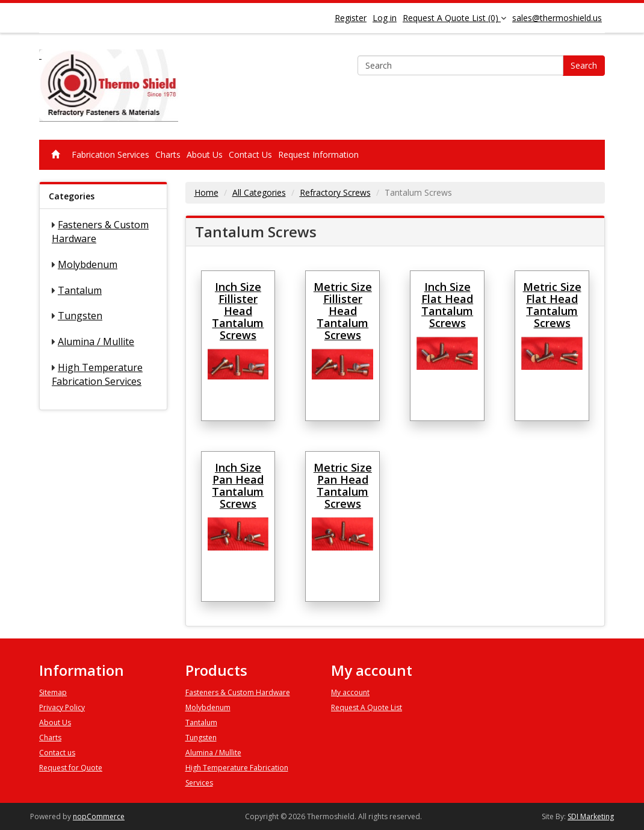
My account (350, 692)
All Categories (259, 192)
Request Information (318, 154)
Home (206, 192)
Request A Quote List (367, 707)
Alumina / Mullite (96, 342)
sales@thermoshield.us (557, 18)
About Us (205, 154)
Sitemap (53, 692)
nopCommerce (99, 816)
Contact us (57, 753)
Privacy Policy (62, 707)
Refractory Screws (335, 192)
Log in (385, 18)
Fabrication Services (110, 154)
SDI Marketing (591, 816)
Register (351, 18)
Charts (168, 154)
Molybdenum (88, 264)
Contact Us (250, 154)
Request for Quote (71, 768)
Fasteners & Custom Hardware (238, 692)
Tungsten (80, 316)
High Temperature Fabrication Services (97, 374)
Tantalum (80, 290)
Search (584, 65)
